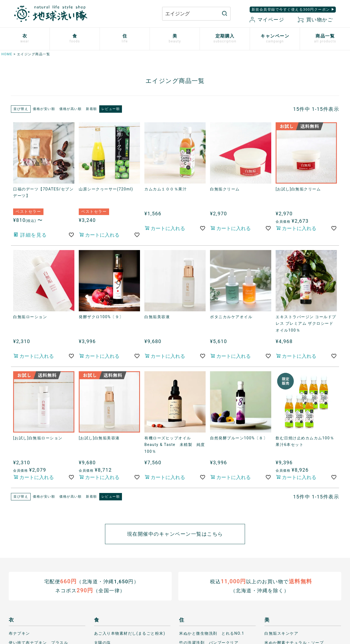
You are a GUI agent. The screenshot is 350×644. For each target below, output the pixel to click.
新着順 (91, 109)
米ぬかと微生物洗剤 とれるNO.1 (212, 633)
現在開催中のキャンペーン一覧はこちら (175, 534)
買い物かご (315, 20)
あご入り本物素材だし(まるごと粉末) (130, 633)
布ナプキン (19, 633)
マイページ (267, 20)
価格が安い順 (44, 109)
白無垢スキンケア (281, 633)
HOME (7, 54)
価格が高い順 (70, 109)
